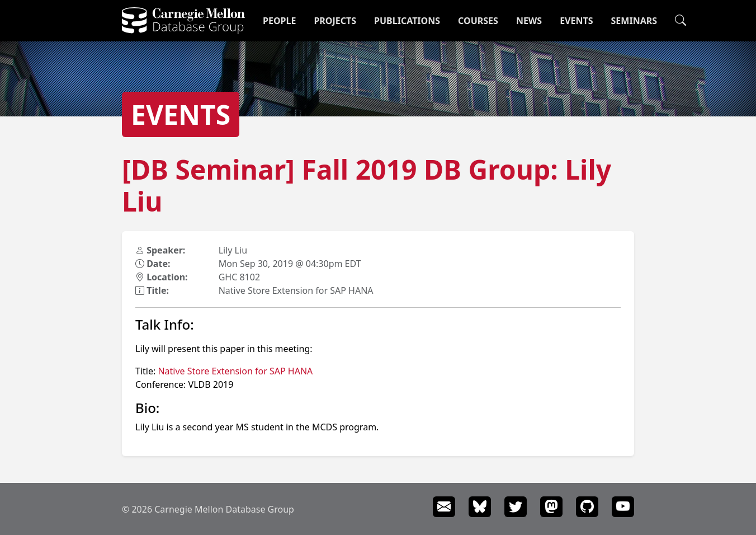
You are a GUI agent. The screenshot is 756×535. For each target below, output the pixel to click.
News (529, 21)
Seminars (634, 21)
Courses (478, 21)
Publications (407, 21)
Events (576, 21)
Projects (335, 21)
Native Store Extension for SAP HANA (235, 371)
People (279, 21)
